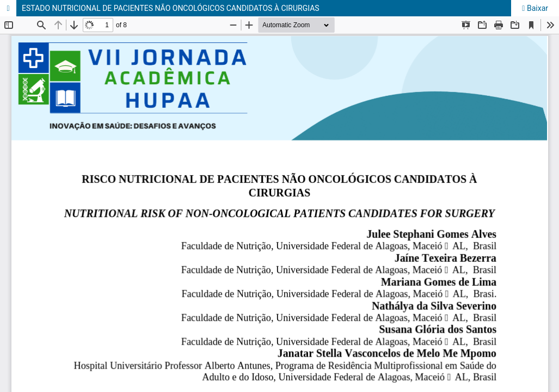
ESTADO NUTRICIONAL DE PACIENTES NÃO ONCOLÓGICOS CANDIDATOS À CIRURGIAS (171, 8)
